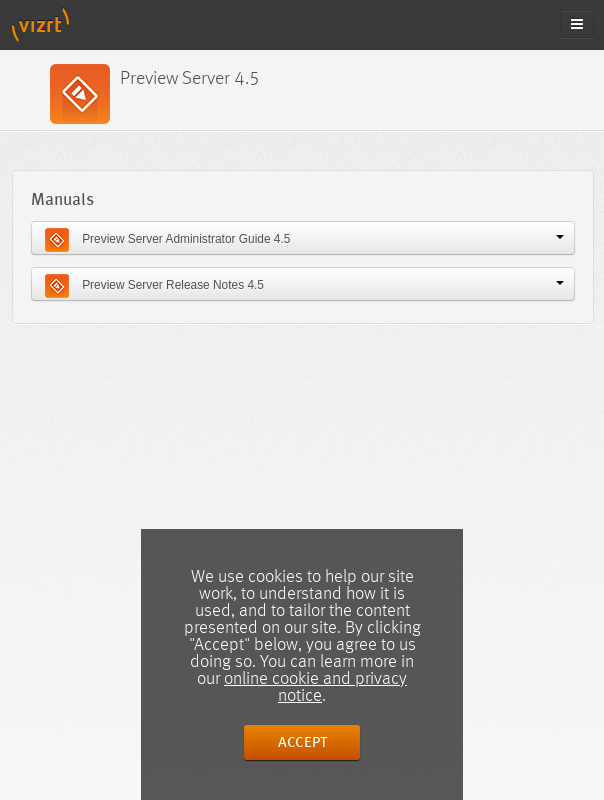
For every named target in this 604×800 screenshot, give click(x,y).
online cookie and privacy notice (315, 687)
